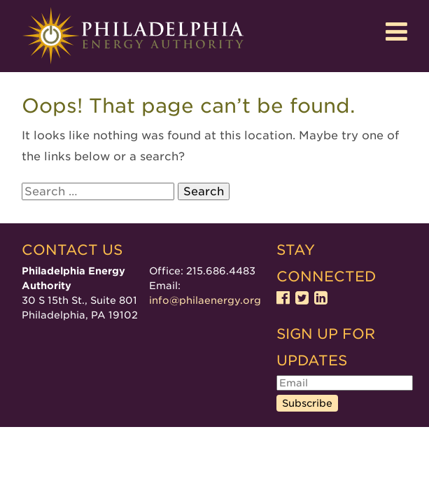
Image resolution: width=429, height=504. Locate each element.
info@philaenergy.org (205, 300)
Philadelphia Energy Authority (133, 36)
